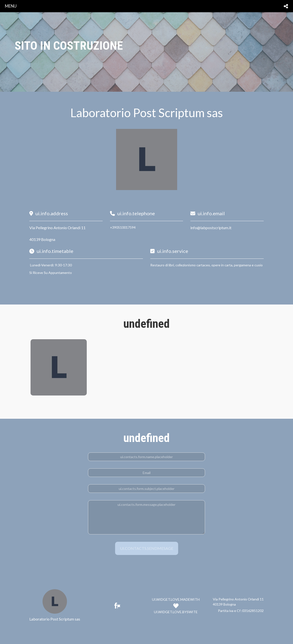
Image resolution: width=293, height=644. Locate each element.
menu (11, 6)
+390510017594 (123, 227)
